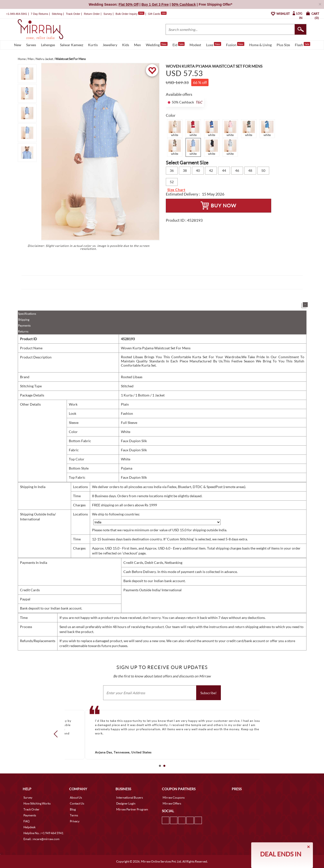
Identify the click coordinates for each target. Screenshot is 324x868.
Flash (303, 44)
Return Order (92, 14)
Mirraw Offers (172, 803)
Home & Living (260, 45)
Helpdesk (29, 827)
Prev (57, 734)
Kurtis (93, 45)
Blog (73, 809)
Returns (23, 331)
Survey (108, 14)
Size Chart (176, 190)
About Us (76, 798)
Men (137, 45)
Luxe (214, 44)
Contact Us (77, 803)
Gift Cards (157, 14)
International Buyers (130, 798)
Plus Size (283, 45)
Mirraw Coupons (174, 798)
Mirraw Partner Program (132, 809)
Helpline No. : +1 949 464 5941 (43, 833)
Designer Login (126, 803)
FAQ (27, 821)
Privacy (75, 821)
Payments (24, 325)
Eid (179, 44)
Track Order (73, 14)
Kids (126, 45)
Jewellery (110, 45)
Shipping (24, 320)
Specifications (27, 314)
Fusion (235, 44)
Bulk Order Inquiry (126, 14)
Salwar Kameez (72, 45)
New (18, 45)
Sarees (31, 45)
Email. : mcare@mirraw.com (41, 839)
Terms (74, 815)
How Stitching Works (37, 803)
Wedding (157, 44)
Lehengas (48, 45)
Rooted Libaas (132, 377)
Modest (195, 45)
